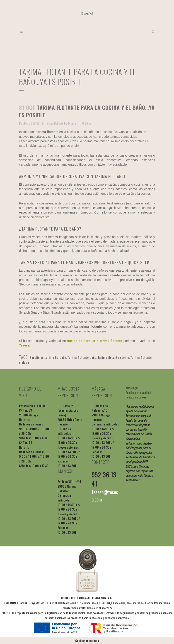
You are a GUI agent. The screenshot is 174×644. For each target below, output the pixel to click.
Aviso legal (132, 388)
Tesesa (72, 123)
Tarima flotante (54, 123)
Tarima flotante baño (82, 357)
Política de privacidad (138, 392)
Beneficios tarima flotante (48, 357)
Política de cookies (137, 397)
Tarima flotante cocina (113, 357)
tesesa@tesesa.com (105, 496)
